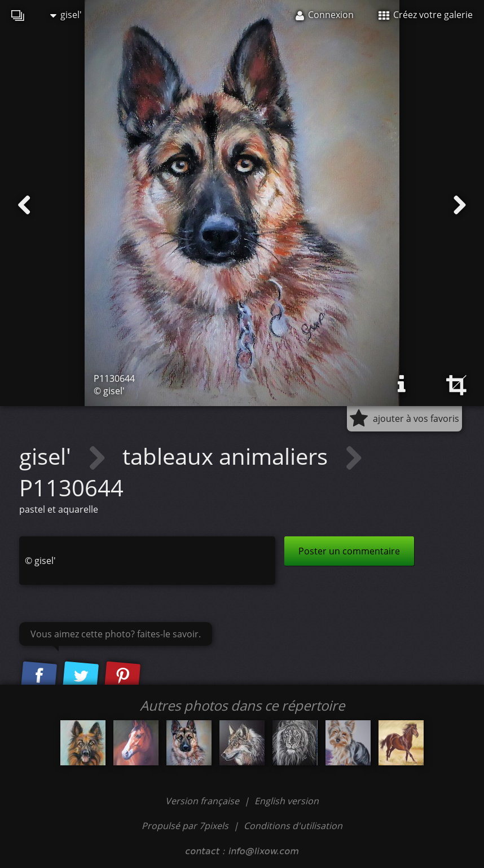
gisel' (66, 15)
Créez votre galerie (426, 15)
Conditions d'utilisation (293, 826)
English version (287, 801)
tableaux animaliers (228, 456)
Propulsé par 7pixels (185, 826)
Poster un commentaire (349, 551)
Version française (203, 801)
